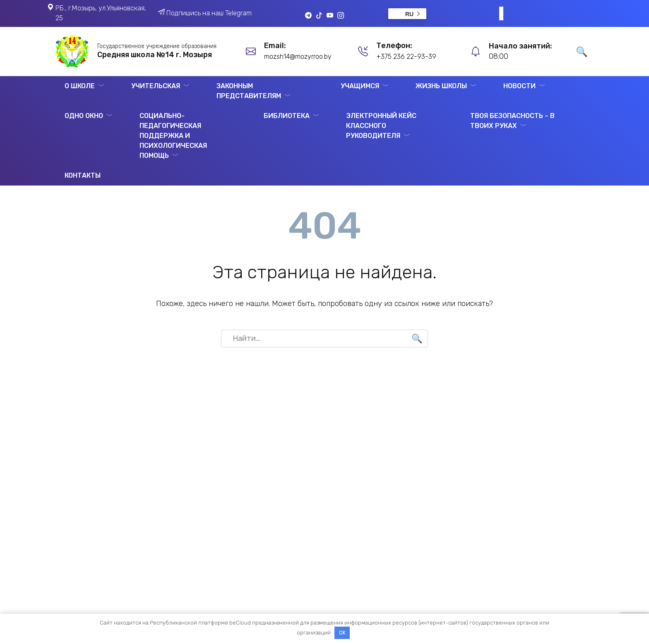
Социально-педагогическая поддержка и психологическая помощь (173, 136)
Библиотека (287, 116)
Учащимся (360, 86)
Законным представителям (249, 91)
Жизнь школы (441, 86)
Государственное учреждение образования (157, 46)
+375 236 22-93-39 (406, 57)
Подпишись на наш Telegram (209, 13)
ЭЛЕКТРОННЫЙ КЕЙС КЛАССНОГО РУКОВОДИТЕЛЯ (381, 126)
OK (342, 633)
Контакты (83, 175)
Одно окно (84, 116)
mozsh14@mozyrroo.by (298, 57)
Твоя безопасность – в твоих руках (512, 121)
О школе (80, 86)
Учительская (156, 86)
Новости (519, 86)
